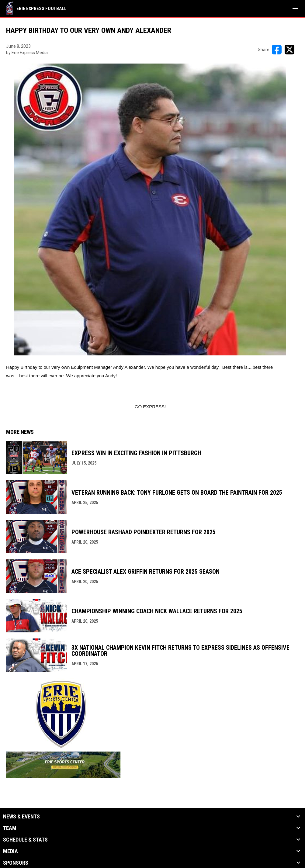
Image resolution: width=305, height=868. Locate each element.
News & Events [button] (21, 817)
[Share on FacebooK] (277, 50)
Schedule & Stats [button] (25, 840)
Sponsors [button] (16, 863)
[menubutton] (295, 9)
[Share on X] (289, 50)
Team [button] (10, 828)
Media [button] (10, 851)
